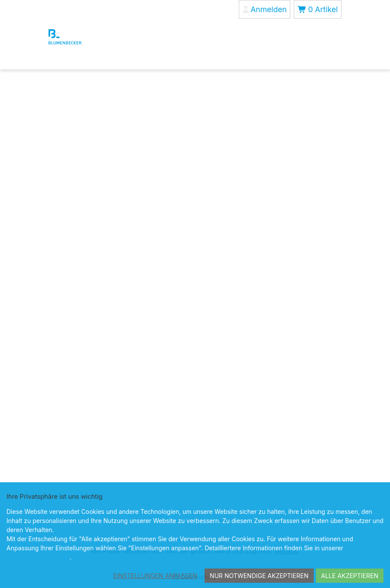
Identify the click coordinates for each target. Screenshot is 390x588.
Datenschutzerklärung (38, 557)
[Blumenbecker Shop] (80, 37)
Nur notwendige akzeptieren (259, 576)
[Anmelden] (265, 9)
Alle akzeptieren (350, 576)
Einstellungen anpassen (155, 576)
